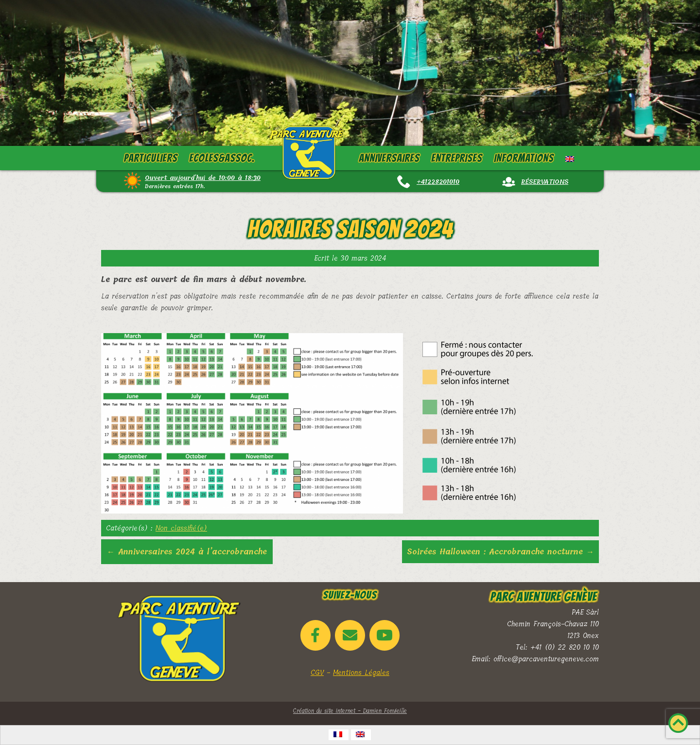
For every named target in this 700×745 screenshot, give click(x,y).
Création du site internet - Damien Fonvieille (350, 711)
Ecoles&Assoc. (222, 158)
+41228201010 (438, 182)
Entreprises (457, 158)
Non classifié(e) (181, 528)
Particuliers (151, 158)
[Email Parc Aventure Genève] (350, 635)
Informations (524, 158)
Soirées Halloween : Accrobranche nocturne (500, 552)
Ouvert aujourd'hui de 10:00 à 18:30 (203, 177)
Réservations (545, 182)
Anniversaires (389, 158)
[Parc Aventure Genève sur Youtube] (385, 635)
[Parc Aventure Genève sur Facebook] (315, 635)
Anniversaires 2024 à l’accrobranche (187, 552)
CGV (317, 673)
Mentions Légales (361, 673)
